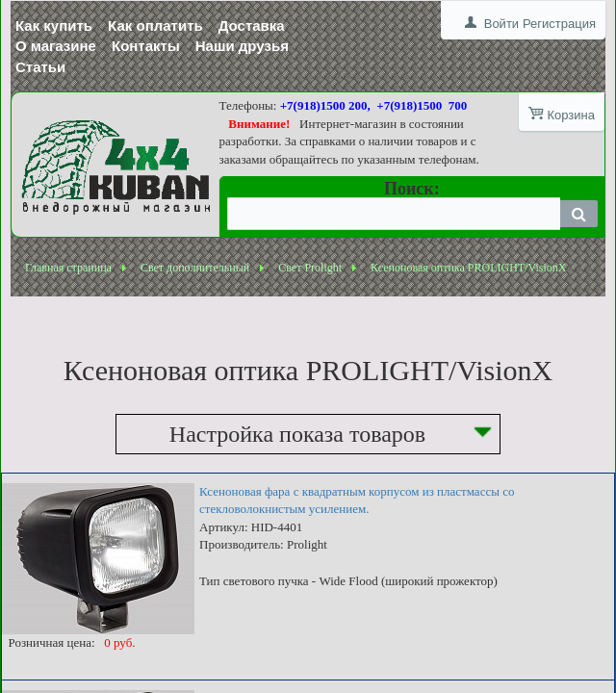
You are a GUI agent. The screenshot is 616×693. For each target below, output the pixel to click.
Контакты (146, 46)
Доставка (252, 26)
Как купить (54, 26)
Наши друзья (242, 46)
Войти (501, 24)
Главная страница (68, 268)
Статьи (40, 67)
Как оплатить (155, 26)
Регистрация (559, 24)
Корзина (571, 115)
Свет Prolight (310, 268)
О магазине (56, 46)
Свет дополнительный (195, 268)
